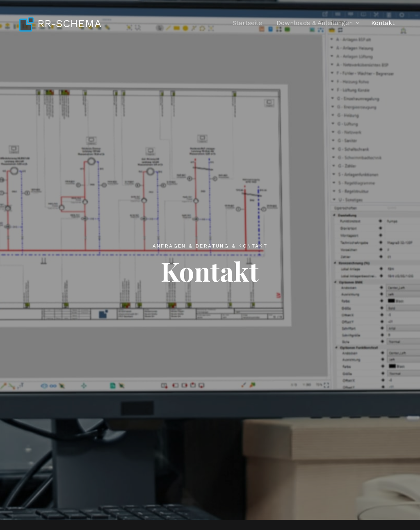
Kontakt (383, 23)
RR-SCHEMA (60, 23)
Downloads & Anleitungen (315, 23)
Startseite (247, 23)
